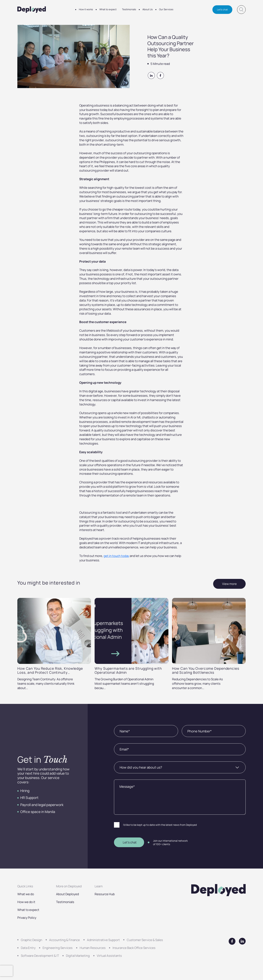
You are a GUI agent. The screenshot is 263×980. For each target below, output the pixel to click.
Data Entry (28, 948)
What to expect (108, 9)
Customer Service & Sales (145, 940)
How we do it (26, 902)
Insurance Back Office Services (134, 948)
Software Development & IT (40, 956)
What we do (26, 894)
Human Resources (93, 948)
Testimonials (129, 9)
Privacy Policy (27, 918)
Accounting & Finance (64, 940)
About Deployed (67, 894)
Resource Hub (105, 894)
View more (229, 584)
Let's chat (222, 10)
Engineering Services (58, 948)
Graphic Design (32, 940)
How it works (86, 9)
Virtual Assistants (109, 956)
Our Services (166, 9)
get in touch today (116, 556)
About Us (148, 9)
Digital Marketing (78, 956)
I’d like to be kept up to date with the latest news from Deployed (160, 825)
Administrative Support (103, 940)
